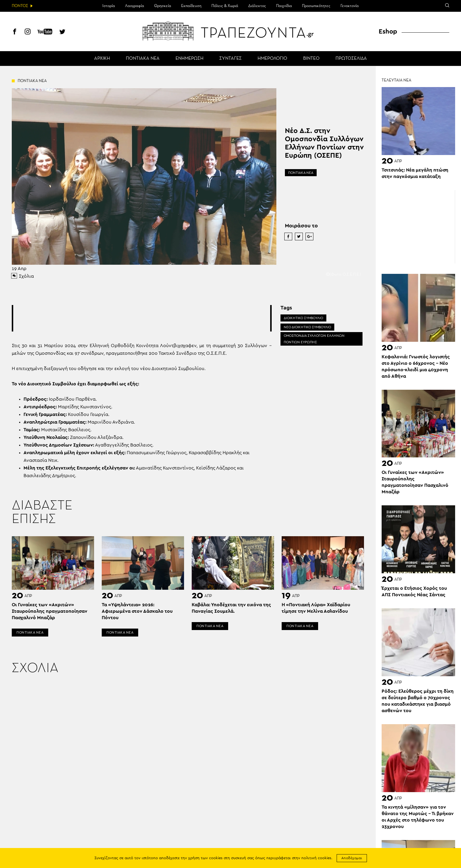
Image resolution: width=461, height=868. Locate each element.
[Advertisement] (142, 318)
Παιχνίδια (284, 6)
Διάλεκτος (257, 6)
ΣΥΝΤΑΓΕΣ (230, 59)
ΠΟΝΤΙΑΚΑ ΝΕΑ (143, 59)
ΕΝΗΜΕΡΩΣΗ (189, 59)
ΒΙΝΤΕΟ (311, 59)
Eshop (388, 31)
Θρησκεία (163, 6)
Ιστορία (109, 6)
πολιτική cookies (316, 858)
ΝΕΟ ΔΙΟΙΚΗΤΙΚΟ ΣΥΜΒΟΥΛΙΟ (307, 327)
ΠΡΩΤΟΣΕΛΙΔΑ (351, 59)
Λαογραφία (135, 6)
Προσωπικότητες (316, 6)
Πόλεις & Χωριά (225, 6)
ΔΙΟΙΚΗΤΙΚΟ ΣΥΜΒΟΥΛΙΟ (303, 318)
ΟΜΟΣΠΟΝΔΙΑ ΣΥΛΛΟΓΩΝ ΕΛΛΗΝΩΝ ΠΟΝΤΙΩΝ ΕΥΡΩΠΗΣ (314, 339)
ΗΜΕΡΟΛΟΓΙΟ (272, 59)
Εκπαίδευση (191, 6)
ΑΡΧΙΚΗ (102, 59)
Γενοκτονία (350, 6)
